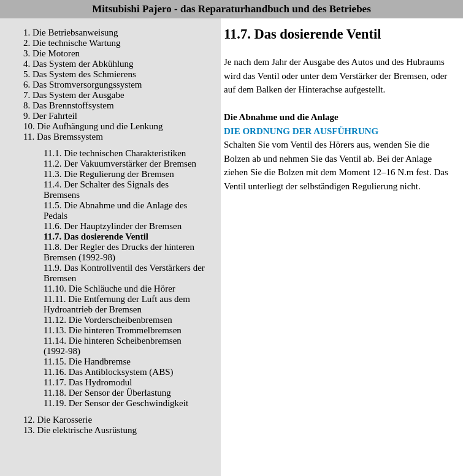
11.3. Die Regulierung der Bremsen (109, 174)
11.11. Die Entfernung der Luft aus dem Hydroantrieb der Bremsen (117, 304)
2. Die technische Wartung (72, 43)
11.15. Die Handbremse (87, 361)
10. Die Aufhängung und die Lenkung (93, 126)
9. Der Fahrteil (50, 116)
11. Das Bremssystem (63, 137)
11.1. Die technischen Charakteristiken (115, 153)
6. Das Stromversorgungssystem (82, 85)
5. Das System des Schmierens (80, 74)
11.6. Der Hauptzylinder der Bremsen (113, 226)
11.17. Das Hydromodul (88, 382)
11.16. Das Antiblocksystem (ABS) (109, 372)
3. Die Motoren (52, 53)
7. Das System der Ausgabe (74, 95)
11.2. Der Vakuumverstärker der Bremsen (120, 164)
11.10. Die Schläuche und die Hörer (109, 289)
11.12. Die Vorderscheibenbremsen (108, 320)
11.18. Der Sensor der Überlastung (107, 393)
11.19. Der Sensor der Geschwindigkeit (116, 403)
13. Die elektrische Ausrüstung (80, 430)
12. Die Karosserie (58, 420)
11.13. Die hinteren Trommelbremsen (113, 330)
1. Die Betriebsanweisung (71, 32)
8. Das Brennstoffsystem (69, 105)
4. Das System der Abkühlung (78, 64)
